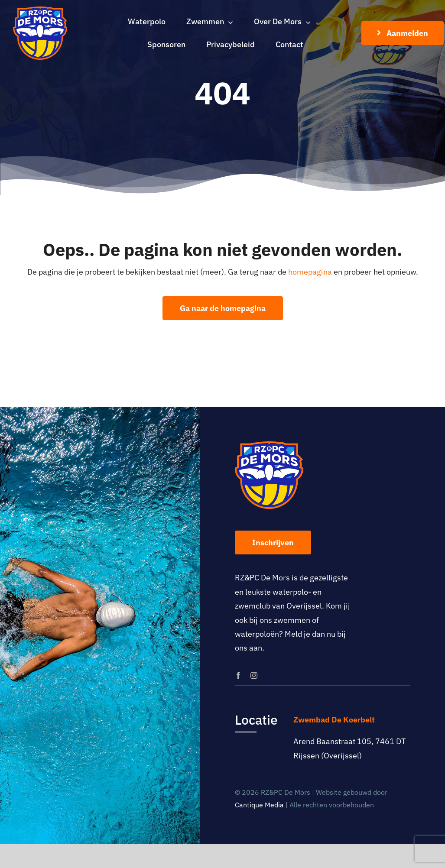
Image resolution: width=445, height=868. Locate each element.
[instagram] (254, 675)
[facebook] (238, 675)
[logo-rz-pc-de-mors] (40, 10)
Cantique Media (259, 805)
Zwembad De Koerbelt (334, 720)
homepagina (310, 272)
